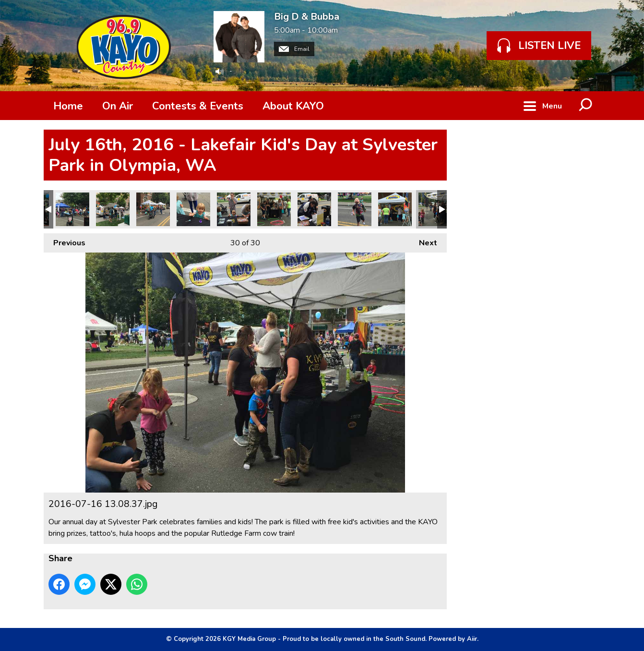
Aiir (472, 639)
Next (423, 241)
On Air (118, 106)
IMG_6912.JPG (274, 209)
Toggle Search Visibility (586, 106)
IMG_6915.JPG (153, 209)
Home (68, 106)
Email (294, 49)
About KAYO (293, 106)
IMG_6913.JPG (234, 209)
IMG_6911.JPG (314, 209)
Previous (65, 241)
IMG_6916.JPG (113, 209)
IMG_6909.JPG (355, 209)
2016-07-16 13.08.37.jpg (435, 209)
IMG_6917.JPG (72, 209)
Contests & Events (198, 106)
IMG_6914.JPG (193, 209)
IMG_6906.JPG (395, 209)
